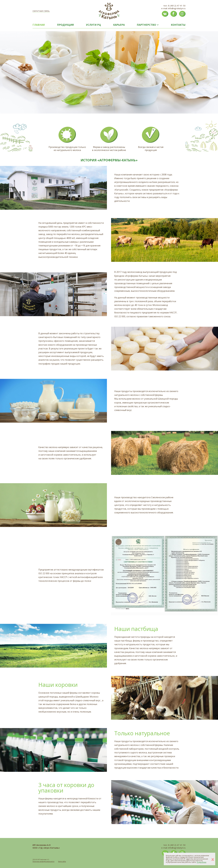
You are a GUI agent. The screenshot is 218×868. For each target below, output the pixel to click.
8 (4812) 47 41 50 (177, 6)
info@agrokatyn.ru (177, 8)
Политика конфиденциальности (43, 861)
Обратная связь (41, 11)
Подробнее (202, 862)
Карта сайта (62, 861)
